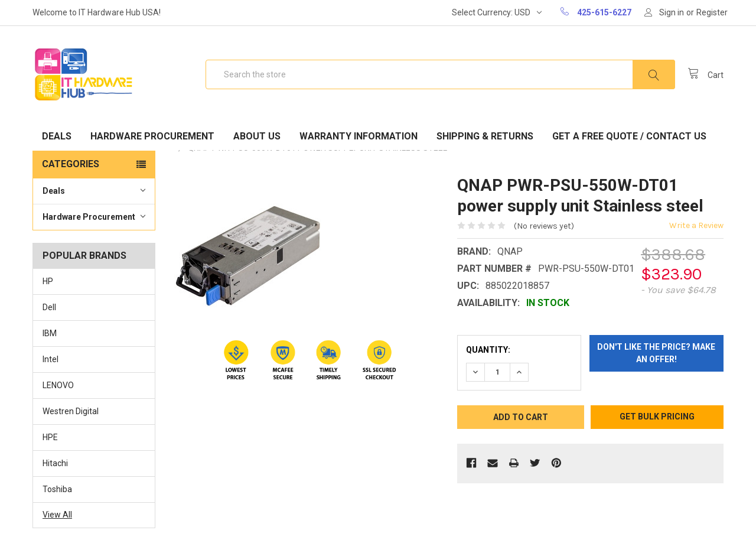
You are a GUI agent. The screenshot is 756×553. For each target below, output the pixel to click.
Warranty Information (359, 136)
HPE (50, 437)
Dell (49, 307)
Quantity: (488, 350)
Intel (50, 359)
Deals (57, 136)
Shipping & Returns (485, 136)
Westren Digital (71, 411)
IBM (50, 333)
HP (48, 281)
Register (712, 12)
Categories (71, 164)
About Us (257, 136)
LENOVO (58, 385)
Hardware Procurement (152, 136)
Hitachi (55, 463)
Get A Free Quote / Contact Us (629, 136)
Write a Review (696, 225)
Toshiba (57, 489)
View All (57, 515)
